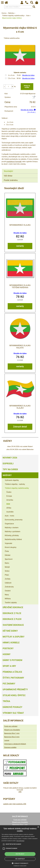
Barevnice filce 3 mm (12, 737)
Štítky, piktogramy (13, 678)
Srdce (7, 571)
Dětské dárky (10, 631)
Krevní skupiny (11, 547)
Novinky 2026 (10, 458)
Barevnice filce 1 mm (12, 733)
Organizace (9, 524)
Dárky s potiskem (12, 660)
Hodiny (7, 654)
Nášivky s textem (12, 528)
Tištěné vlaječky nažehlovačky (17, 488)
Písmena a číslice (12, 672)
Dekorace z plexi (12, 619)
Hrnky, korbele (11, 643)
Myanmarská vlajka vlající (20, 407)
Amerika (10, 500)
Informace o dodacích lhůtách (15, 744)
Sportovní (9, 559)
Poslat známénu (11, 180)
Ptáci (7, 575)
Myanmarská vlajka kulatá (20, 347)
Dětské (8, 555)
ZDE (20, 792)
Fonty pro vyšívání (11, 726)
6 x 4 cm (11, 75)
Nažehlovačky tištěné (13, 539)
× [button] (38, 827)
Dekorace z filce (12, 613)
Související (8, 171)
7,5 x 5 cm (11, 78)
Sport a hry (9, 666)
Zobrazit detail (20, 427)
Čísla (7, 551)
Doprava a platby (10, 747)
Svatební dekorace (13, 625)
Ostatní (8, 591)
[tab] (20, 169)
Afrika (9, 508)
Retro (7, 563)
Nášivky (7, 475)
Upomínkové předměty (15, 689)
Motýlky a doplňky (14, 637)
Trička (6, 701)
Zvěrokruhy (9, 587)
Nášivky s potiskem (13, 531)
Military (8, 599)
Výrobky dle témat (13, 713)
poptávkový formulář (14, 162)
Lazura (7, 740)
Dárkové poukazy (12, 707)
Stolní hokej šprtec (14, 695)
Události (8, 583)
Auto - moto (9, 516)
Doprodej (8, 464)
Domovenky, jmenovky (14, 520)
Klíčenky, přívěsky (12, 535)
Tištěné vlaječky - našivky (15, 484)
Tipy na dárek (10, 469)
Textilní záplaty (11, 602)
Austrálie (10, 512)
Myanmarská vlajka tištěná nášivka (20, 286)
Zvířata (8, 579)
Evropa (9, 496)
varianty (20, 246)
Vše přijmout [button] (20, 854)
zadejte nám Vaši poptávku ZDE (15, 804)
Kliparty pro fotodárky (12, 730)
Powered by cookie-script (20, 866)
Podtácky (8, 648)
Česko (9, 492)
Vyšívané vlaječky (12, 480)
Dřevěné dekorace (13, 607)
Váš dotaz (8, 176)
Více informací (20, 841)
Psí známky (9, 684)
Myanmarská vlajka (20, 225)
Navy (7, 595)
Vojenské (8, 543)
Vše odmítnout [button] (20, 859)
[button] (20, 863)
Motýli (7, 567)
